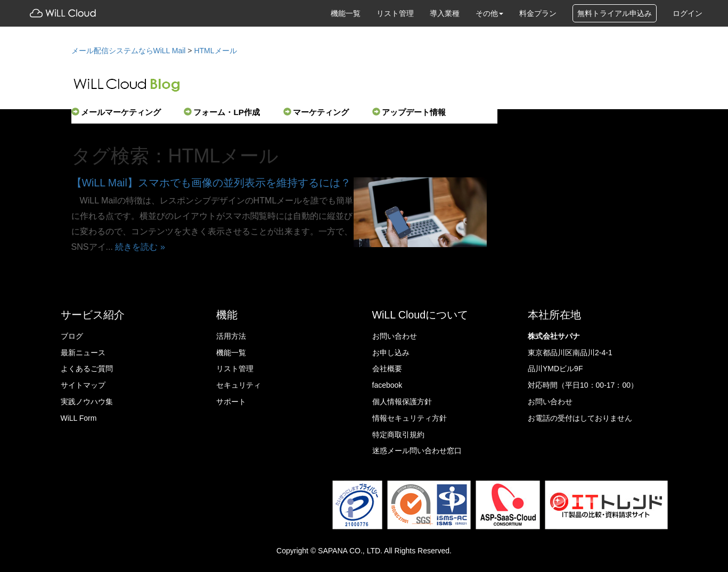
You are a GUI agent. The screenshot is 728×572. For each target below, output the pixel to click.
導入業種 (445, 13)
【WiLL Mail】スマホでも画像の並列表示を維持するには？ (211, 183)
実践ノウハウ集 (87, 402)
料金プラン (538, 13)
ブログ (72, 336)
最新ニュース (83, 353)
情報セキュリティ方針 (410, 418)
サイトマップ (83, 385)
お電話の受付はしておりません (580, 418)
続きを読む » (140, 247)
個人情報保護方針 (402, 402)
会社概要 (387, 369)
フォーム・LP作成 (222, 112)
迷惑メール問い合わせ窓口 (417, 451)
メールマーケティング (116, 112)
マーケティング (316, 112)
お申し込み (391, 353)
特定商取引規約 (398, 435)
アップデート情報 (409, 112)
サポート (231, 402)
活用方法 (231, 336)
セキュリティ (239, 385)
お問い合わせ (395, 336)
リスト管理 (395, 13)
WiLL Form (79, 418)
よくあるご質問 (87, 369)
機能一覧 (346, 13)
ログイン (688, 13)
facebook (387, 385)
